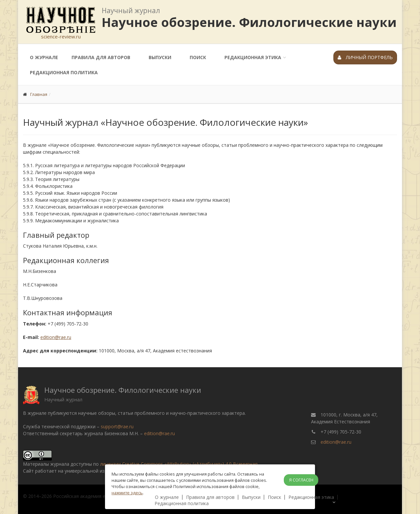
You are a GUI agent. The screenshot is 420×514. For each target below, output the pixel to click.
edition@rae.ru (56, 337)
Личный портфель (365, 57)
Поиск (198, 57)
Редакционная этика (253, 57)
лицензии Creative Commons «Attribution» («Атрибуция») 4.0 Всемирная (179, 464)
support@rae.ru (117, 426)
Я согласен (301, 480)
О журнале (44, 57)
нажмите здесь (127, 493)
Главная (39, 94)
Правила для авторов (101, 57)
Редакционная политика (64, 72)
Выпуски (160, 57)
